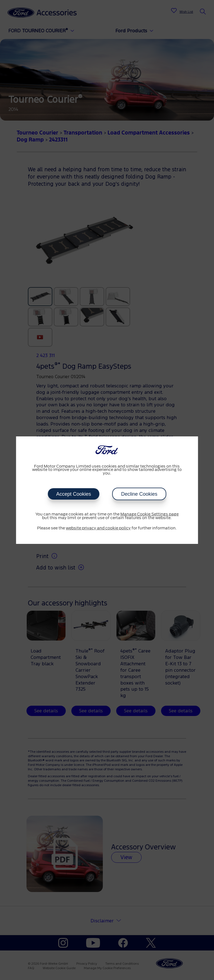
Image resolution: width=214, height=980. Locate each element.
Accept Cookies (73, 494)
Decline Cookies (139, 494)
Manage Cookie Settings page (149, 514)
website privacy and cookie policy (98, 528)
